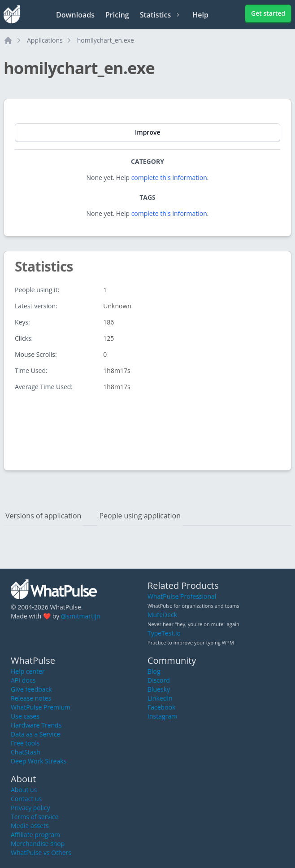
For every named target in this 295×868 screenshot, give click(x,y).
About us (24, 790)
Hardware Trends (36, 725)
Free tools (25, 743)
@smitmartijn (81, 616)
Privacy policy (30, 808)
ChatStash (26, 752)
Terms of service (35, 817)
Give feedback (31, 689)
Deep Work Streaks (39, 761)
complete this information (169, 178)
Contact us (26, 799)
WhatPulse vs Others (41, 853)
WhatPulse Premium (41, 707)
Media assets (30, 826)
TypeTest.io (164, 633)
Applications (45, 40)
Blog (154, 671)
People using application (140, 516)
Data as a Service (35, 734)
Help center (28, 671)
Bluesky (159, 689)
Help (200, 15)
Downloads (75, 15)
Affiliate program (35, 835)
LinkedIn (160, 698)
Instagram (162, 716)
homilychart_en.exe (106, 40)
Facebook (161, 707)
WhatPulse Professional (182, 596)
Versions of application (43, 516)
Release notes (31, 698)
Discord (159, 680)
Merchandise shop (38, 844)
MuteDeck (162, 615)
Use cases (25, 716)
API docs (23, 680)
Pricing (117, 15)
